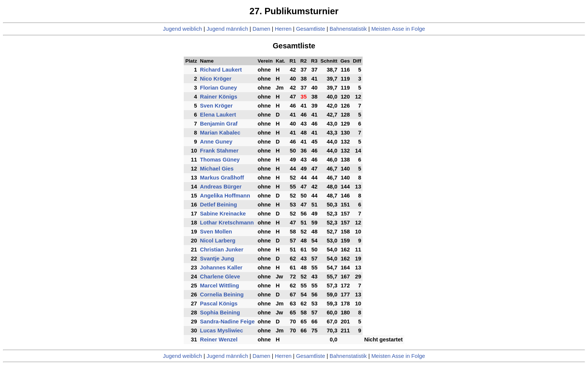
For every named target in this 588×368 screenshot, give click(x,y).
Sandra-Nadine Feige (227, 322)
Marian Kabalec (220, 133)
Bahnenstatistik (348, 29)
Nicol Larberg (217, 241)
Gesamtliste (310, 29)
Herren (283, 29)
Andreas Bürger (221, 187)
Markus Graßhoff (222, 178)
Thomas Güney (220, 160)
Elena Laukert (218, 115)
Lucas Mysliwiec (221, 331)
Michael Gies (217, 169)
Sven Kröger (216, 106)
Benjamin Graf (219, 124)
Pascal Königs (219, 304)
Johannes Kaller (221, 268)
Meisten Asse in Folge (398, 29)
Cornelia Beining (222, 295)
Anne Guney (216, 142)
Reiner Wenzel (219, 340)
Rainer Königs (218, 97)
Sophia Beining (220, 313)
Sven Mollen (216, 232)
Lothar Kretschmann (227, 223)
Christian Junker (222, 250)
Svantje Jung (217, 259)
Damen (261, 29)
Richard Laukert (221, 70)
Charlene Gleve (220, 277)
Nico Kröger (216, 79)
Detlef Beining (218, 205)
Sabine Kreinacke (223, 214)
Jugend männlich (227, 29)
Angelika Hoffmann (225, 196)
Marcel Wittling (219, 286)
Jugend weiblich (182, 29)
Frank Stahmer (219, 151)
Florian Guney (218, 88)
